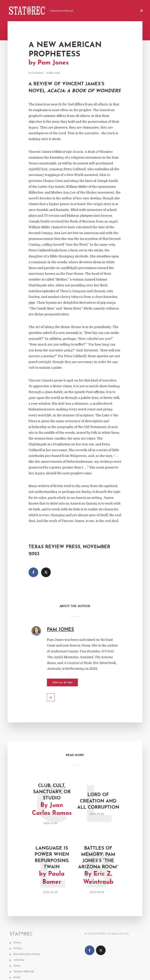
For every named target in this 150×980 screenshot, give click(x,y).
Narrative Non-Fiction (27, 954)
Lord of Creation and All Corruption (98, 801)
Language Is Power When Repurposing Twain (52, 866)
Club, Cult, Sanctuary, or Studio (52, 801)
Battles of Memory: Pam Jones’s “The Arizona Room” (98, 866)
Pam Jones (60, 630)
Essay (17, 977)
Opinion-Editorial (24, 972)
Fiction (18, 948)
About (108, 11)
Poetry (17, 943)
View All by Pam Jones (62, 684)
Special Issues (126, 11)
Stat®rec (93, 11)
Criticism (37, 73)
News (17, 966)
